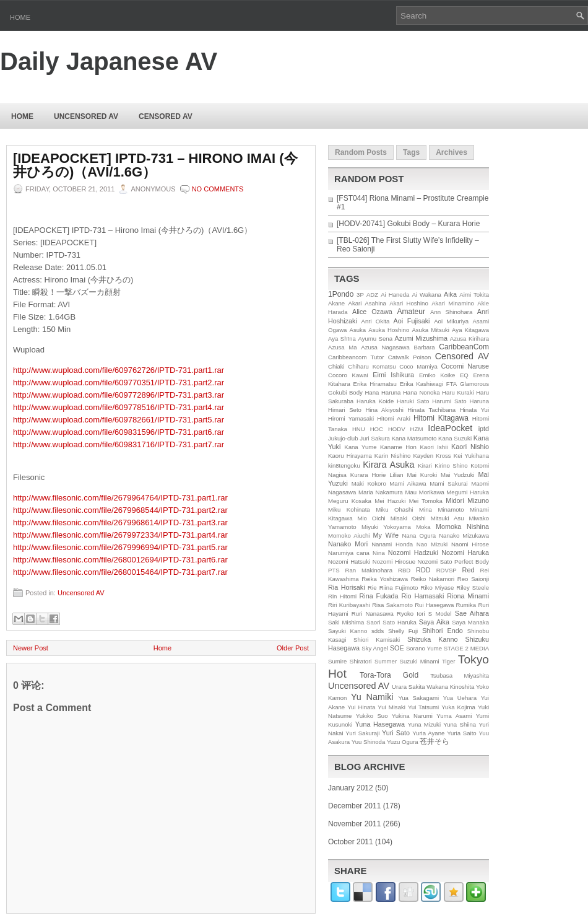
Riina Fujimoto (399, 588)
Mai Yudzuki (458, 475)
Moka (423, 527)
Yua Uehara (460, 698)
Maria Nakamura (381, 492)
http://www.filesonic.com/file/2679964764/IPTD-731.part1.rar (120, 498)
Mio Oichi (371, 518)
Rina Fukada (379, 596)
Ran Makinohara (369, 570)
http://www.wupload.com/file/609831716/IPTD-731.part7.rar (119, 444)
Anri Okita (375, 321)
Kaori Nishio (470, 447)
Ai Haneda (395, 295)
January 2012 (351, 788)
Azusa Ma (343, 347)
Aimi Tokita (474, 295)
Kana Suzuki (455, 438)
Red (469, 570)
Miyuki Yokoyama (386, 527)
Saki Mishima (346, 622)
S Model (440, 614)
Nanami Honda (392, 544)
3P (360, 295)
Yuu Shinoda (368, 742)
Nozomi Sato (435, 562)
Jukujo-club (343, 438)
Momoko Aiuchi (349, 535)
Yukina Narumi (412, 716)
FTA (452, 384)
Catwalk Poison (410, 357)
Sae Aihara (472, 613)
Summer (386, 661)
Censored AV (166, 116)
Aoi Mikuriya (451, 321)
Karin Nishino (393, 456)
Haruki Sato (413, 401)
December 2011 (354, 806)
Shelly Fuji (403, 631)
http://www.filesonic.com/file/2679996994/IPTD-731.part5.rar (120, 547)
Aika (450, 294)
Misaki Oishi (408, 518)
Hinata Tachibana (431, 410)
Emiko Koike (437, 375)
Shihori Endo (443, 631)
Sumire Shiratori (350, 661)
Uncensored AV (86, 116)
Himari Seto (345, 410)
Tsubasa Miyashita (460, 675)
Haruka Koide (375, 401)
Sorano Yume (424, 648)
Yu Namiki (372, 697)
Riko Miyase (438, 588)
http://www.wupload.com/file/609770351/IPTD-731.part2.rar (119, 382)
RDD (423, 570)
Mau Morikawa (424, 492)
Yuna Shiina (460, 724)
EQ (464, 375)
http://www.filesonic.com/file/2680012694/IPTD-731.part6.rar (120, 560)
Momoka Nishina (462, 527)
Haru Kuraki (458, 392)
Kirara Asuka (388, 465)
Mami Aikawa (408, 483)
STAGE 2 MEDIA (466, 648)
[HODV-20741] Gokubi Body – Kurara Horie (408, 224)
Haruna (479, 401)
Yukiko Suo (372, 716)
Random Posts (361, 152)
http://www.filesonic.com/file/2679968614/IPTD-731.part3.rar (120, 522)
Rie (372, 588)
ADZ (372, 295)
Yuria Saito (462, 733)
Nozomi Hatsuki (349, 562)
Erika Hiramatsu (375, 384)
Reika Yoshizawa (385, 579)
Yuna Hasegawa (380, 724)
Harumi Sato (449, 401)
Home (20, 17)
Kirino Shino (451, 466)
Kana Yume (360, 447)
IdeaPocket (450, 428)
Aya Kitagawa (470, 330)
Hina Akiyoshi (384, 410)
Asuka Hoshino (389, 330)
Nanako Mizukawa (464, 535)
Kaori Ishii (434, 447)
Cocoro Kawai (348, 375)
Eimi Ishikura (393, 375)
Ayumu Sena (375, 339)
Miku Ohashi (394, 509)
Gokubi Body (345, 392)
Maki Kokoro (369, 483)
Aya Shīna (342, 339)
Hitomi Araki (394, 418)
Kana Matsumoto (414, 438)
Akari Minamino (453, 303)
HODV (397, 429)
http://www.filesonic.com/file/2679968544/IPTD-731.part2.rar (120, 510)
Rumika (466, 605)
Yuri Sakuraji (362, 733)
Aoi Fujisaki (412, 321)
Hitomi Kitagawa (441, 418)
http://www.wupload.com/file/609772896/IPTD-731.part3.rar (119, 395)
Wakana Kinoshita (450, 687)
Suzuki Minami (420, 661)
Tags (411, 152)
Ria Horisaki (347, 587)
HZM (417, 429)
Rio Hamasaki (422, 596)
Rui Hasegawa (434, 605)
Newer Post (31, 648)
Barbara (425, 347)
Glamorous (474, 384)
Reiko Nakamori (433, 579)
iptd (484, 429)
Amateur (411, 312)
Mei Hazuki (390, 501)
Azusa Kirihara (469, 339)
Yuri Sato (396, 733)
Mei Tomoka (426, 501)
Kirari (425, 466)
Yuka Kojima (458, 707)
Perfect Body (472, 562)
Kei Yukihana (471, 456)
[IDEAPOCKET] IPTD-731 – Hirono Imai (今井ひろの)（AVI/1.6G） (155, 165)
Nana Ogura (419, 535)
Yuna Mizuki (424, 724)
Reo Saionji (473, 579)
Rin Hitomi (342, 596)
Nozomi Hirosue (394, 562)
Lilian (396, 475)
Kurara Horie (368, 475)
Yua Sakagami (418, 698)
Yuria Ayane (428, 733)
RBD (404, 570)
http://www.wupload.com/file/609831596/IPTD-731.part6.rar (119, 432)
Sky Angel (375, 648)
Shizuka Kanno (433, 639)
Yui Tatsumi (423, 707)
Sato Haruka (400, 622)
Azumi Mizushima (421, 338)
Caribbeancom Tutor (356, 357)
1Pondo (341, 294)
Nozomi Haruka (465, 553)
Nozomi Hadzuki (413, 553)
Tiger (449, 661)
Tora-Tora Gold (389, 675)
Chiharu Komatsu (372, 366)
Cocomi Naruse (465, 366)
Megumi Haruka (468, 492)
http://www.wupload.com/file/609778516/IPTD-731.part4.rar (119, 407)
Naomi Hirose (470, 544)
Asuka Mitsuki (430, 330)
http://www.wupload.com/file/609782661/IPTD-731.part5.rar (119, 420)
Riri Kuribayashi (349, 605)
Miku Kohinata (349, 509)
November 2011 (354, 824)
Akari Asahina (367, 303)
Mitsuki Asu (447, 518)
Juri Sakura (375, 438)
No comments (218, 189)
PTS (334, 570)
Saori (373, 622)
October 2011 (351, 842)
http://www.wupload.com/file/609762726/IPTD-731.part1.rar (119, 370)
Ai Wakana (426, 295)
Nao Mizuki (432, 544)
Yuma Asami (454, 716)
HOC (377, 429)
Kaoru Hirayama (350, 456)
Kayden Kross (432, 456)
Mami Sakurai (448, 483)
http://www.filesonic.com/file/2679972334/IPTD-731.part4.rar (120, 535)
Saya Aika (434, 622)
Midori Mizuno (467, 501)
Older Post (293, 648)
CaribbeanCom (464, 347)
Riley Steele (473, 588)
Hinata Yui (474, 410)
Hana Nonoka (422, 392)
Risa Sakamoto (392, 605)
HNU (359, 429)
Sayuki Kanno (348, 631)
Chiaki (336, 366)
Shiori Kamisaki (377, 640)
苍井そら (435, 741)
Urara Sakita (408, 687)
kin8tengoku (344, 466)
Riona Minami (468, 596)
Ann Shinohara (451, 312)
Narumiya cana (349, 553)
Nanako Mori (348, 544)
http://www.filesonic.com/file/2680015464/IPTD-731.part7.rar (120, 572)
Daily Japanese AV (109, 61)
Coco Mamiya (418, 366)
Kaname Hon (398, 447)
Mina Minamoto (441, 509)
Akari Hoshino (409, 303)
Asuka (358, 330)
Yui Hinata (361, 707)
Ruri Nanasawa (373, 614)
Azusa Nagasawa (385, 347)
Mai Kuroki (422, 475)
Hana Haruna (383, 392)
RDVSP (447, 570)
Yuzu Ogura (403, 742)
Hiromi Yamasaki (351, 418)
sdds (378, 631)
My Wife (386, 535)
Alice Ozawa (372, 312)
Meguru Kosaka (350, 501)
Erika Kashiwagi (422, 384)
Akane (336, 303)
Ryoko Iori (411, 614)
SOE (397, 648)
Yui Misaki (391, 707)
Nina (379, 553)
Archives (452, 152)
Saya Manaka (470, 622)
